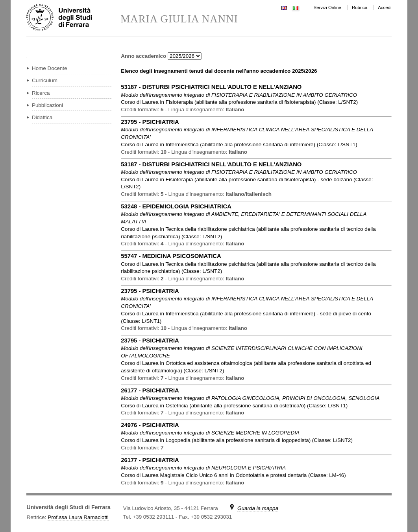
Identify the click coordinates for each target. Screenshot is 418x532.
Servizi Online (327, 7)
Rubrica (360, 7)
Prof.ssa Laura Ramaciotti (78, 517)
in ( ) (239, 102)
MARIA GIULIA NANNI (179, 19)
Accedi (385, 7)
